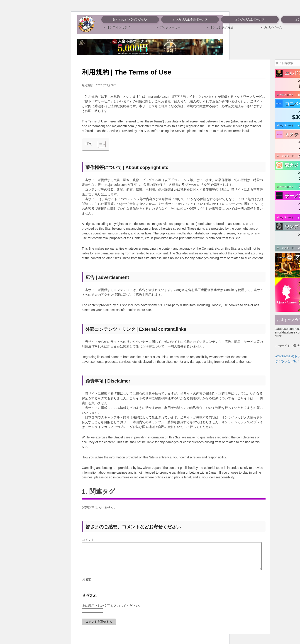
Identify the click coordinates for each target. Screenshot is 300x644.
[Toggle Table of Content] (99, 144)
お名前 (87, 585)
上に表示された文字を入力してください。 (112, 611)
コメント (88, 540)
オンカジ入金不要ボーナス (190, 19)
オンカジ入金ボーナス (250, 19)
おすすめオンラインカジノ (130, 19)
